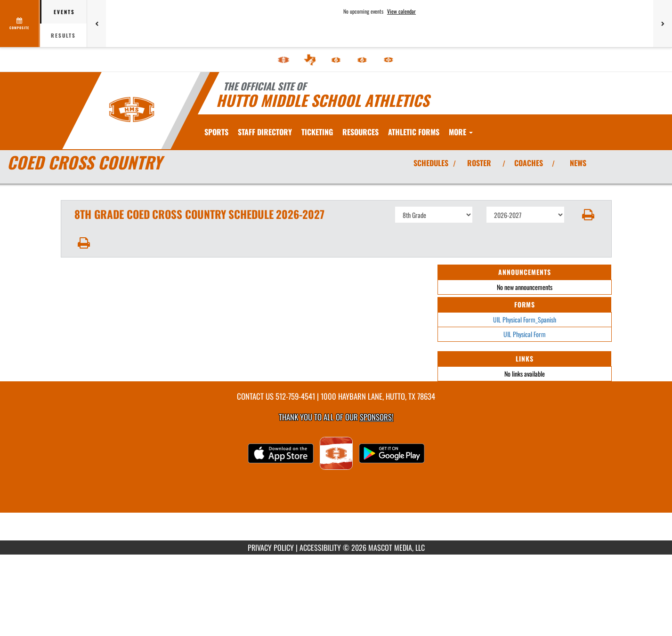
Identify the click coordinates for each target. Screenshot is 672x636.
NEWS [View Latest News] (578, 163)
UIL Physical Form (525, 334)
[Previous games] (97, 24)
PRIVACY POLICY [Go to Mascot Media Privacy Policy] (271, 547)
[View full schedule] (20, 24)
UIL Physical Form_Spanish (525, 319)
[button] (588, 215)
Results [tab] (63, 35)
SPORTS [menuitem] (216, 132)
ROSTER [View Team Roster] (479, 163)
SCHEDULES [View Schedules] (431, 163)
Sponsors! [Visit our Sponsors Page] (376, 417)
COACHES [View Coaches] (529, 163)
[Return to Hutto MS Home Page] (132, 110)
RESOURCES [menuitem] (360, 132)
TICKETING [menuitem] (317, 132)
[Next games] (663, 24)
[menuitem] (283, 60)
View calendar (401, 11)
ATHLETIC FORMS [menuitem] (464, 132)
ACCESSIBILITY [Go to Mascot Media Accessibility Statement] (320, 547)
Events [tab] (64, 12)
